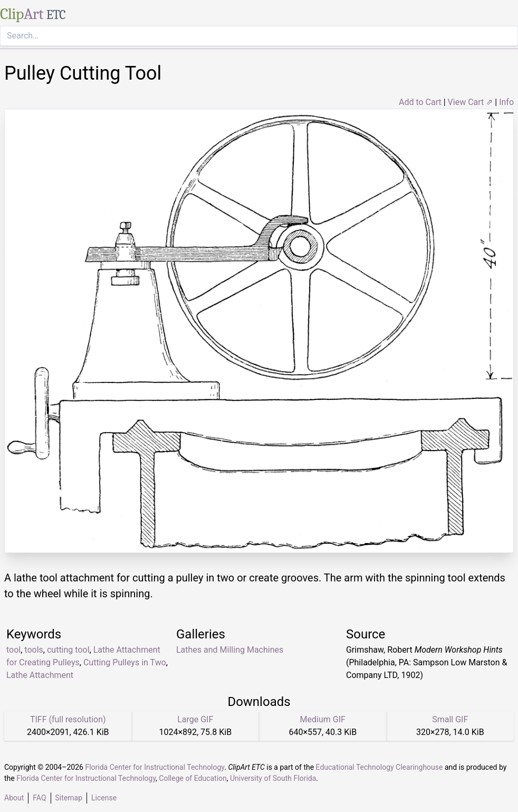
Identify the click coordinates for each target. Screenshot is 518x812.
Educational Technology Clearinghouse (380, 767)
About (14, 798)
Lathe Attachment (40, 675)
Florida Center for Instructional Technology (155, 767)
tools (33, 650)
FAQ (39, 798)
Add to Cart (420, 102)
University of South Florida (273, 778)
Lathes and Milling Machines (230, 650)
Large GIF (195, 719)
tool (13, 650)
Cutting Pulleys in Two (125, 662)
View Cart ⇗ (471, 102)
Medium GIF (323, 719)
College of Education (193, 778)
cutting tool (68, 650)
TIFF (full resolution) (68, 719)
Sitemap (69, 798)
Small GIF (450, 719)
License (104, 798)
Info (506, 102)
